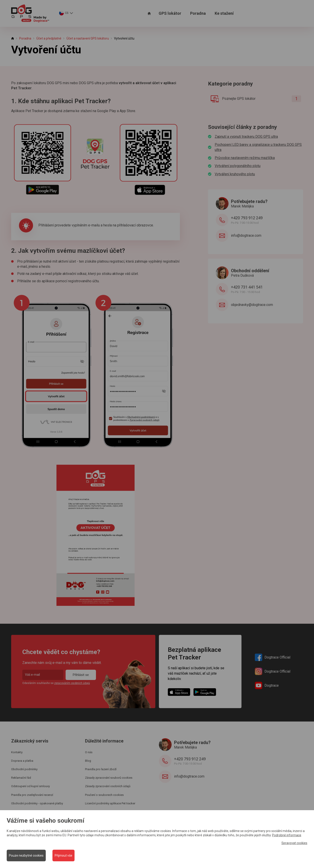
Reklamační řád (21, 778)
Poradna (198, 13)
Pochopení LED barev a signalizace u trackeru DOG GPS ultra (258, 147)
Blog (88, 761)
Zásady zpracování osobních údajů (108, 786)
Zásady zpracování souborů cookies (109, 778)
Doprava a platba (22, 761)
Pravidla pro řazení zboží (101, 769)
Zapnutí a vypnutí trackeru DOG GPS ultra (246, 137)
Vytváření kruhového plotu (235, 174)
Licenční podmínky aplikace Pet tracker (110, 803)
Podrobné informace (287, 835)
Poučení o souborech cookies (104, 795)
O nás (89, 752)
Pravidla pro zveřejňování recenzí (32, 795)
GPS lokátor (170, 13)
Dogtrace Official (273, 657)
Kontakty (17, 752)
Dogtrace (267, 685)
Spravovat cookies (294, 843)
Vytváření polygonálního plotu (238, 166)
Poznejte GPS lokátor (254, 99)
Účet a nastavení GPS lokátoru (88, 38)
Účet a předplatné (49, 38)
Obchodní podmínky (24, 769)
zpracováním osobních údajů (72, 683)
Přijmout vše (63, 855)
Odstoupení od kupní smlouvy (30, 786)
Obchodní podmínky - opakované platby (37, 803)
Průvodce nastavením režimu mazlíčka (245, 158)
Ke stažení (224, 13)
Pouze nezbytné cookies (26, 855)
